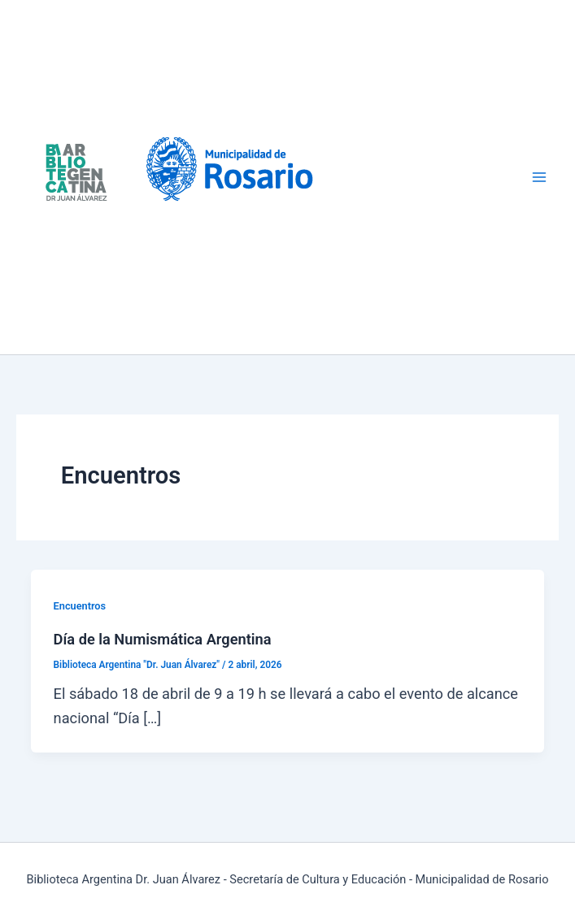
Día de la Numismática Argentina (163, 639)
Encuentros (80, 606)
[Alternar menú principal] (540, 178)
